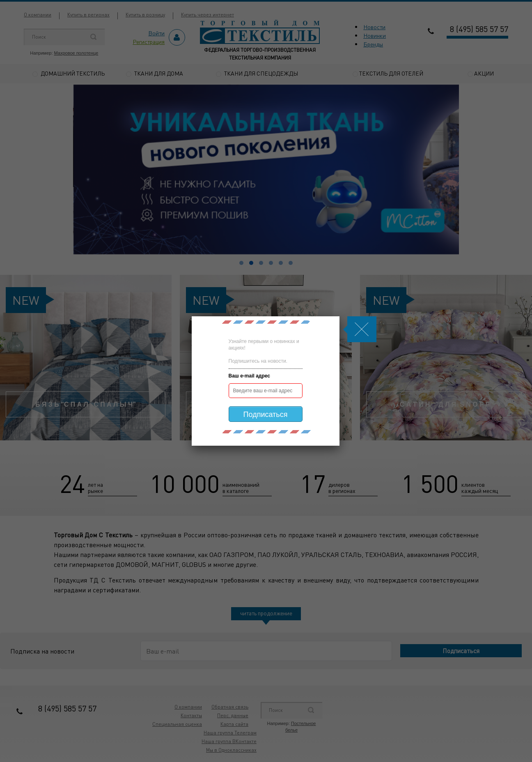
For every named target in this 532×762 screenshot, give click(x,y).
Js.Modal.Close (362, 329)
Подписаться (266, 414)
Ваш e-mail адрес (250, 376)
